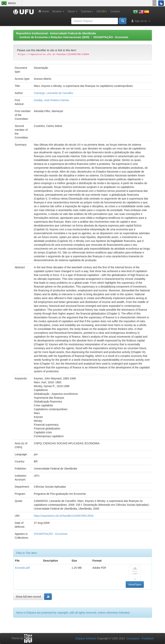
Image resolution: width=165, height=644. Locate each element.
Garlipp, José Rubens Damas (52, 100)
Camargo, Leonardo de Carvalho (54, 93)
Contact (115, 11)
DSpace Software (86, 638)
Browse (58, 11)
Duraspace (133, 638)
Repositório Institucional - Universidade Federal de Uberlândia (56, 33)
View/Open (135, 584)
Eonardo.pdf (22, 568)
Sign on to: (141, 21)
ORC (102, 11)
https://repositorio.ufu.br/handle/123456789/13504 (64, 516)
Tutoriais (87, 11)
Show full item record (28, 597)
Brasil (8, 3)
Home (44, 11)
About (72, 11)
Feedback (148, 638)
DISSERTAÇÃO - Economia (111, 37)
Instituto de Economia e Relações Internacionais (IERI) (54, 37)
